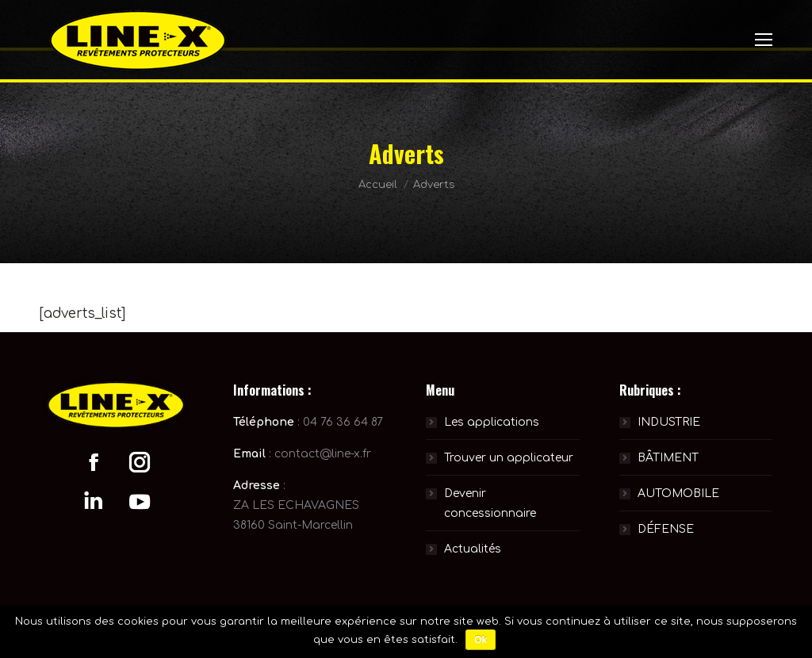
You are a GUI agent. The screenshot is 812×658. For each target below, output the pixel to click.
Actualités (473, 549)
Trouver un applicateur (509, 458)
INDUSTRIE (669, 422)
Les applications (492, 422)
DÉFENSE (666, 529)
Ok (481, 640)
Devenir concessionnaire (490, 503)
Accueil (378, 185)
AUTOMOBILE (678, 493)
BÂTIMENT (668, 458)
